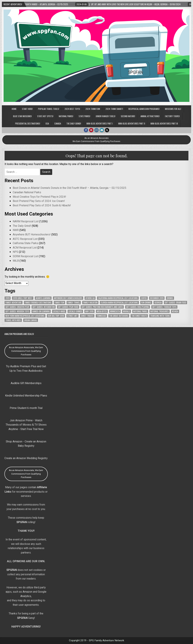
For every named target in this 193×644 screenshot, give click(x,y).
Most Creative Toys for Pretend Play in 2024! (39, 197)
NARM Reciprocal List (26, 221)
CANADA (58, 123)
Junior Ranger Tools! (106, 116)
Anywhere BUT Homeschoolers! (32, 235)
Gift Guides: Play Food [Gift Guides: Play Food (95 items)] (68, 307)
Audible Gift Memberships (26, 383)
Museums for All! (173, 109)
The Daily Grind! (74, 123)
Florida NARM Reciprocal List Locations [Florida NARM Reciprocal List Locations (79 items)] (119, 303)
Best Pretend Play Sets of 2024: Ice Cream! (39, 201)
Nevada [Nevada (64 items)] (175, 311)
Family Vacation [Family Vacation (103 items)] (90, 303)
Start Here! (27, 109)
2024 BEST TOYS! (72, 109)
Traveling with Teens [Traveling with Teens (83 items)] (160, 316)
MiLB (16, 261)
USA (47, 123)
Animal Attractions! (150, 116)
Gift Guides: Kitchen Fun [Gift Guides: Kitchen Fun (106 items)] (44, 307)
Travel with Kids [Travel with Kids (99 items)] (13, 320)
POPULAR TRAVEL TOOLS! (49, 109)
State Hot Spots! (45, 116)
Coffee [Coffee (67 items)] (144, 298)
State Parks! (84, 116)
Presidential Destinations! (28, 123)
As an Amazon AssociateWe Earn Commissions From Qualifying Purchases (96, 140)
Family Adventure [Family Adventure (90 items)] (14, 303)
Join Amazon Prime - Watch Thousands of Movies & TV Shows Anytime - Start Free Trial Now (26, 425)
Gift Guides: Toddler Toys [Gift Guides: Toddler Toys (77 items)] (164, 307)
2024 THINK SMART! (114, 109)
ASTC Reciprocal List (25, 239)
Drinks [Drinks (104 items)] (170, 298)
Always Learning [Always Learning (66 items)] (43, 298)
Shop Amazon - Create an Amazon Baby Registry (26, 444)
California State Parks (25, 243)
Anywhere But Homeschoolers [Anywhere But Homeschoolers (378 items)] (68, 298)
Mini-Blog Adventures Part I (100, 123)
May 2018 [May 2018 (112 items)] (89, 311)
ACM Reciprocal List (25, 248)
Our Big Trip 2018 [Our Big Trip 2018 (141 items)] (56, 316)
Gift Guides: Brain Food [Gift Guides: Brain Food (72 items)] (176, 303)
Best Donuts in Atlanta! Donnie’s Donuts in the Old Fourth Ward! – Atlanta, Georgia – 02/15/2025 (69, 188)
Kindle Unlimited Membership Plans (26, 396)
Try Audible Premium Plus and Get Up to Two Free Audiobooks (26, 369)
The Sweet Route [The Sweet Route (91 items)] (139, 316)
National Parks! (66, 116)
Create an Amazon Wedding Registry (26, 458)
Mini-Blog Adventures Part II (132, 123)
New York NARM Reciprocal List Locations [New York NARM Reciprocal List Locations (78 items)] (25, 316)
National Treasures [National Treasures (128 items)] (160, 311)
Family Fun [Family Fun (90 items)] (59, 303)
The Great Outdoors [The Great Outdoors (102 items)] (119, 316)
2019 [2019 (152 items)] (8, 298)
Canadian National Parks (27, 192)
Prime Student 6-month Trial (26, 408)
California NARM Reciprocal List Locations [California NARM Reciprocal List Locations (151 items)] (118, 298)
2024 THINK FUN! (93, 109)
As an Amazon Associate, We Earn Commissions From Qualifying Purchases (26, 351)
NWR (16, 230)
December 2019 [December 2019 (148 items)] (157, 298)
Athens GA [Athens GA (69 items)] (90, 298)
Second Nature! (128, 116)
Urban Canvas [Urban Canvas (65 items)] (31, 320)
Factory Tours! (172, 116)
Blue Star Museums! (22, 116)
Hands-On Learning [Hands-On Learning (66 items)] (41, 311)
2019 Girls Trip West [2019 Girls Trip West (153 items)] (23, 298)
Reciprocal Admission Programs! (144, 109)
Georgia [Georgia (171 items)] (158, 303)
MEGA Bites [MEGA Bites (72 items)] (102, 311)
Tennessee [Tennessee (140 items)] (101, 316)
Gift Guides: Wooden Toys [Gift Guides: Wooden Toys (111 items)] (17, 311)
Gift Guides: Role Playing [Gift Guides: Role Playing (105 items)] (138, 307)
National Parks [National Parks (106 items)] (140, 311)
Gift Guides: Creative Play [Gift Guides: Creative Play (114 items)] (17, 307)
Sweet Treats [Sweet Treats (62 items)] (87, 316)
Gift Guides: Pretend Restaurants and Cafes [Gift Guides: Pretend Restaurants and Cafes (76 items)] (102, 307)
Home (14, 109)
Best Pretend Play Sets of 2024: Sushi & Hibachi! (42, 205)
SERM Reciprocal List (25, 256)
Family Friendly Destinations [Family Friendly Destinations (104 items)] (38, 303)
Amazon (27, 592)
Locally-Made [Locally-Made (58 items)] (59, 311)
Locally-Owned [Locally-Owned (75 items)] (75, 311)
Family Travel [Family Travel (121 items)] (74, 303)
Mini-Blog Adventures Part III (164, 123)
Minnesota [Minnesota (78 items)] (115, 311)
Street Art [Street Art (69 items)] (72, 316)
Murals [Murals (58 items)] (126, 311)
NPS (15, 252)
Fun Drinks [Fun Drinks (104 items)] (146, 303)
